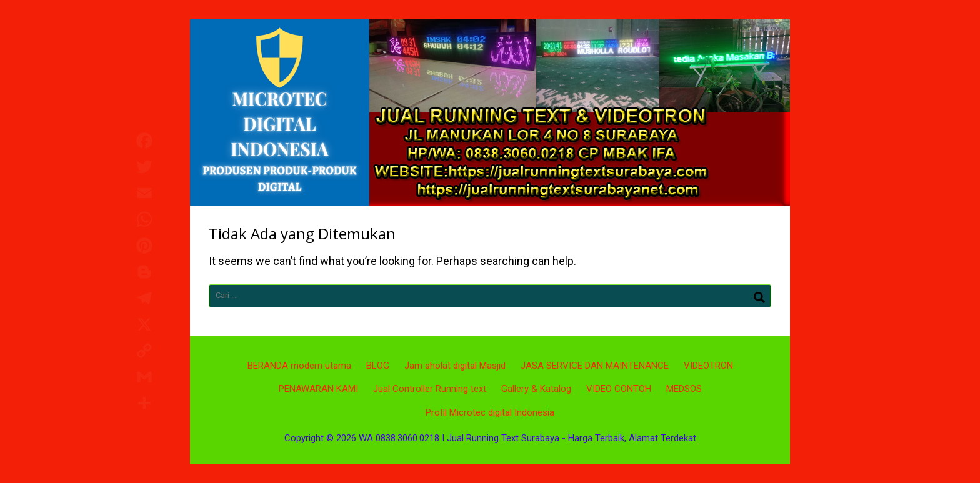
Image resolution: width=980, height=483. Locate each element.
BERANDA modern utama (299, 366)
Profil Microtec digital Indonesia (490, 412)
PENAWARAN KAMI (318, 389)
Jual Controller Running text (430, 389)
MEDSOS (684, 389)
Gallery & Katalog (536, 389)
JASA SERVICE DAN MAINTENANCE (595, 366)
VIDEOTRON (708, 366)
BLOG (378, 366)
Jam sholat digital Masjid (455, 366)
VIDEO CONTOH (619, 389)
